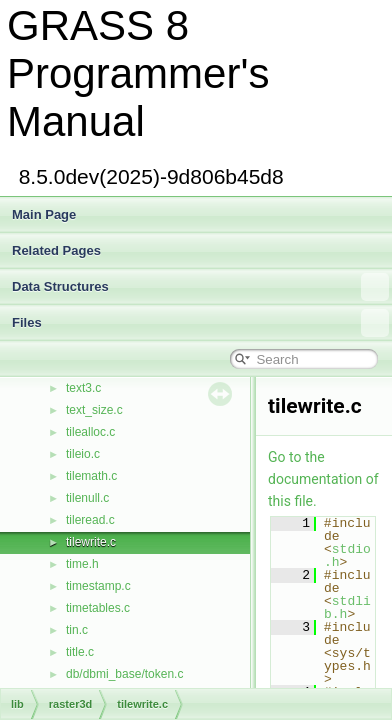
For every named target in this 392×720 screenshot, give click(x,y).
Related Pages (56, 250)
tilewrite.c (91, 542)
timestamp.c (98, 586)
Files (200, 323)
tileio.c (83, 454)
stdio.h (347, 555)
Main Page (44, 214)
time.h (82, 564)
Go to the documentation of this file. (323, 479)
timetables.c (98, 608)
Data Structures (200, 287)
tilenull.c (87, 498)
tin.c (77, 630)
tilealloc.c (90, 432)
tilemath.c (91, 476)
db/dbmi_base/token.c (124, 674)
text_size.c (94, 410)
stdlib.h (347, 607)
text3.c (83, 388)
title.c (80, 652)
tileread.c (90, 520)
